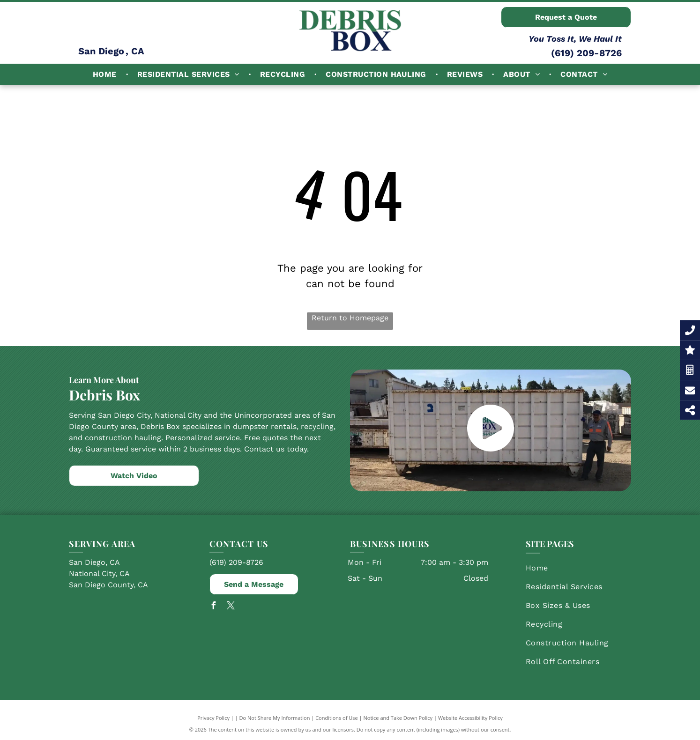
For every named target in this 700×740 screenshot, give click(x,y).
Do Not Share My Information (275, 718)
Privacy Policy (213, 718)
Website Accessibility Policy (470, 718)
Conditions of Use (337, 718)
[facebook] (213, 607)
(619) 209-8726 (586, 53)
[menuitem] (106, 74)
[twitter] (231, 607)
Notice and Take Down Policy (398, 718)
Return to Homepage (350, 318)
